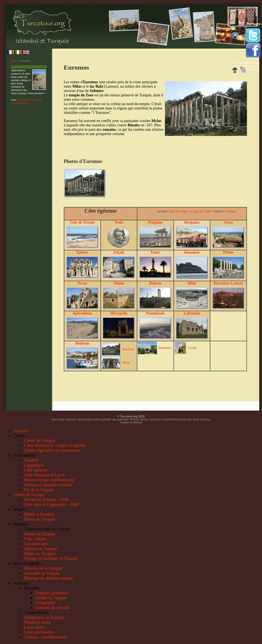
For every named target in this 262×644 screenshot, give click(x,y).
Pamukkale (155, 313)
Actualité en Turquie (42, 573)
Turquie (230, 211)
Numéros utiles (37, 622)
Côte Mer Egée (178, 211)
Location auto (36, 544)
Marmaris (165, 348)
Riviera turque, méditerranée (49, 480)
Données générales (51, 593)
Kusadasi (192, 252)
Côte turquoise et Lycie (44, 475)
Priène (228, 252)
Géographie (45, 603)
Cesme (192, 348)
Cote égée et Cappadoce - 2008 (51, 504)
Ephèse (82, 252)
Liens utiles (34, 627)
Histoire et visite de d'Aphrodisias (26, 101)
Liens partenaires (39, 632)
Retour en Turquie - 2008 (46, 499)
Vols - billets (35, 539)
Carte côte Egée (201, 211)
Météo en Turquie (40, 554)
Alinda (119, 283)
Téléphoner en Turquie (44, 617)
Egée (13, 61)
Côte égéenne (36, 470)
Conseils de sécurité (53, 608)
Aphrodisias (82, 313)
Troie (119, 222)
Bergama (192, 222)
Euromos (25, 61)
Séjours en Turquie (41, 549)
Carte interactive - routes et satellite (55, 445)
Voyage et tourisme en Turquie (51, 558)
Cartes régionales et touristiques (52, 450)
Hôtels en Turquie (40, 519)
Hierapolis (119, 313)
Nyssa (82, 283)
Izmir (155, 252)
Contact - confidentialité (45, 637)
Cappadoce (34, 465)
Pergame (155, 222)
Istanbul (31, 460)
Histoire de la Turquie (43, 568)
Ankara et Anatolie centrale (48, 485)
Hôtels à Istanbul (39, 514)
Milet (192, 283)
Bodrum (82, 343)
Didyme (155, 283)
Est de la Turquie (39, 490)
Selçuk (119, 252)
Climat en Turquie (51, 598)
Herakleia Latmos (228, 283)
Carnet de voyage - (30, 495)
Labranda (192, 313)
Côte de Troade (82, 222)
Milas (126, 363)
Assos (228, 222)
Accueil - (21, 431)
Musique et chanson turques (49, 578)
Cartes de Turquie (40, 440)
